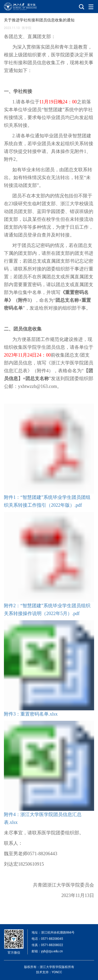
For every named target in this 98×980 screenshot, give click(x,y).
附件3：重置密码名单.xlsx (31, 714)
